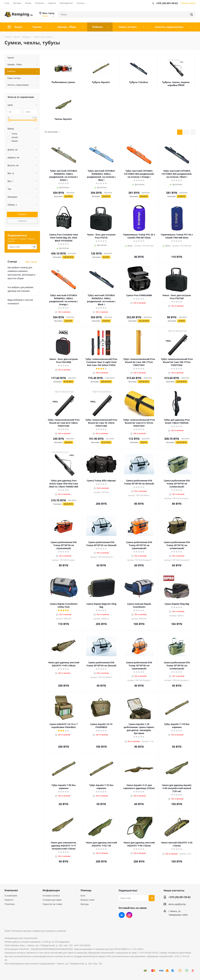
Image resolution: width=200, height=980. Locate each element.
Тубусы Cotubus (138, 82)
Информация (51, 890)
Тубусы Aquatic (101, 82)
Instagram (129, 915)
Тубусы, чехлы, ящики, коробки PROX (176, 84)
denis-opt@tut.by (177, 904)
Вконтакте (122, 915)
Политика (10, 904)
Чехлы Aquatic (63, 119)
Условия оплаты (51, 896)
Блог (83, 896)
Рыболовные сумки (63, 82)
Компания (11, 890)
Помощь (86, 890)
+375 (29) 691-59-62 (179, 897)
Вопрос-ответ (88, 900)
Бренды (85, 904)
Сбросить (22, 221)
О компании (11, 896)
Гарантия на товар (52, 904)
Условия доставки (52, 900)
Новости (9, 900)
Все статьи (31, 262)
